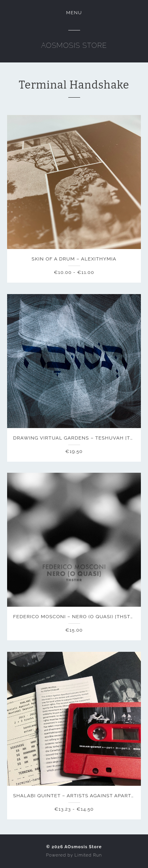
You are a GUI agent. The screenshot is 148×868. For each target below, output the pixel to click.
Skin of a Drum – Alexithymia (74, 259)
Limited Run (88, 855)
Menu (74, 13)
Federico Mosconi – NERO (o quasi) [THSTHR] (76, 617)
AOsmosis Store (74, 45)
